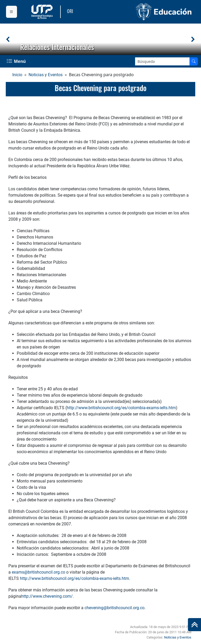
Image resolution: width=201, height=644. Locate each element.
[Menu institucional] (12, 12)
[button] (8, 39)
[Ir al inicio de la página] (194, 625)
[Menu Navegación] (17, 61)
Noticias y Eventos (46, 75)
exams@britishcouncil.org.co (38, 572)
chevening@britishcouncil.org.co (115, 608)
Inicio (17, 75)
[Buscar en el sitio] (194, 61)
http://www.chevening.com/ (47, 596)
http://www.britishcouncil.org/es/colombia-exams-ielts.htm (121, 408)
